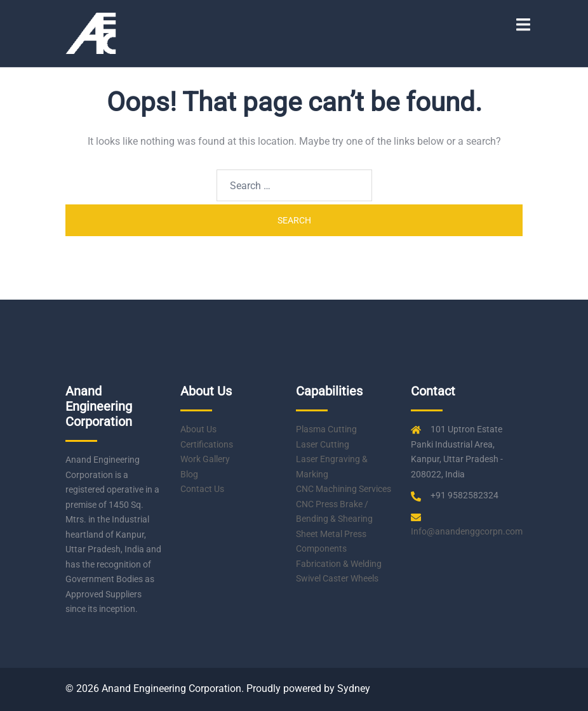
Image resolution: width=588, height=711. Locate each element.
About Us (198, 429)
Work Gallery (205, 459)
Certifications (207, 444)
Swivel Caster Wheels (337, 578)
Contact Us (202, 489)
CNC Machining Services (344, 489)
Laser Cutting (323, 444)
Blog (189, 474)
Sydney (354, 688)
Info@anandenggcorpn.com (467, 531)
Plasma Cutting (326, 429)
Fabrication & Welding (339, 564)
